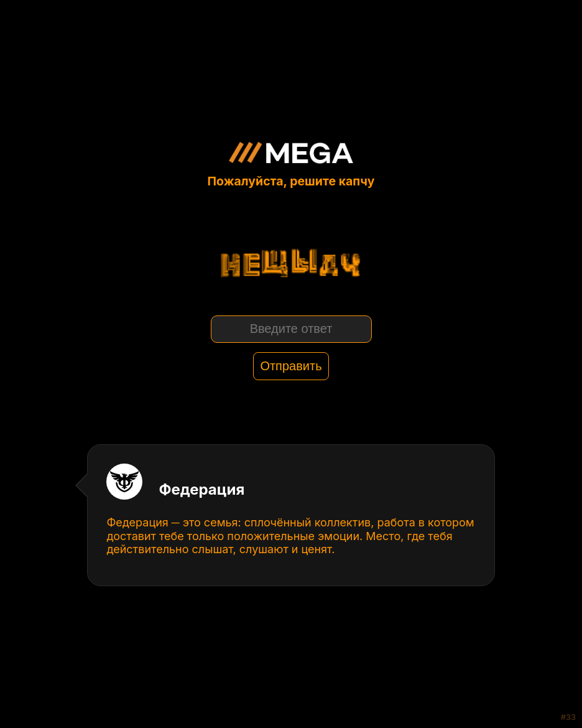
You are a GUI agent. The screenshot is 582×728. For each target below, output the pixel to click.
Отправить (291, 366)
